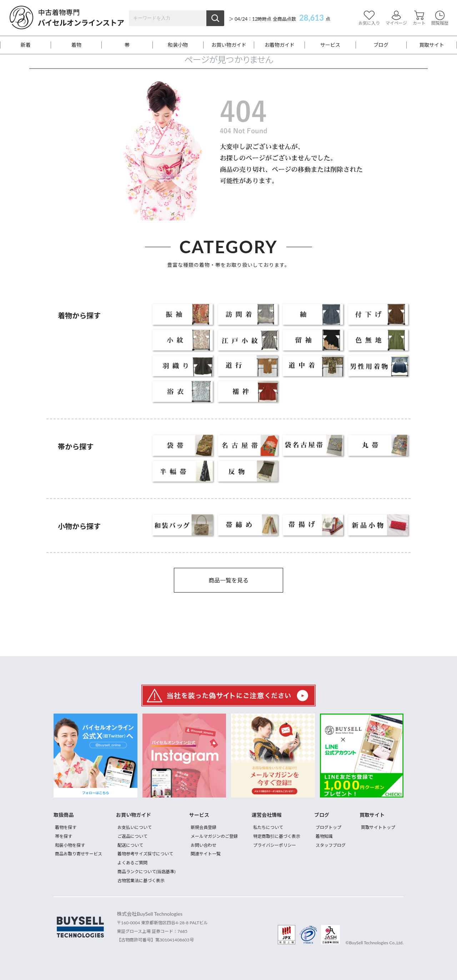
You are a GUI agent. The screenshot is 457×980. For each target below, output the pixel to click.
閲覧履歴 (440, 18)
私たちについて (268, 827)
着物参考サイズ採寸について (145, 854)
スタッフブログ (331, 845)
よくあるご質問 (132, 863)
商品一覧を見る (228, 580)
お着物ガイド (280, 45)
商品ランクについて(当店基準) (146, 872)
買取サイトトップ (378, 827)
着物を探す (66, 827)
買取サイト (432, 45)
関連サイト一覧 (206, 854)
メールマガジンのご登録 (214, 836)
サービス (330, 45)
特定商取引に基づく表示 (277, 836)
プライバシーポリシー (275, 845)
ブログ (381, 45)
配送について (130, 845)
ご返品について (132, 836)
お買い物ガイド (229, 45)
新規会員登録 (204, 827)
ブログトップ (328, 827)
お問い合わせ (204, 845)
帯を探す (64, 836)
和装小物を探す (70, 845)
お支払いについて (135, 827)
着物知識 (324, 836)
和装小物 (178, 45)
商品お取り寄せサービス (79, 854)
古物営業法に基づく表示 (141, 881)
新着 (26, 45)
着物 (76, 45)
